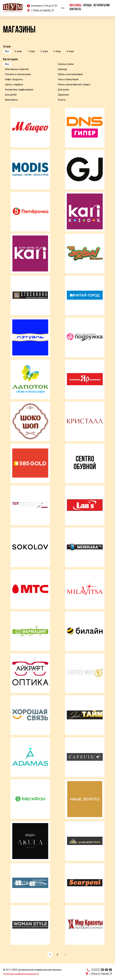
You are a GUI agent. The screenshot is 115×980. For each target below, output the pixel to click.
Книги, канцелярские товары (74, 84)
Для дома (63, 90)
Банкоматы (11, 100)
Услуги (62, 100)
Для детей (11, 95)
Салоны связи (66, 64)
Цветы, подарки (14, 84)
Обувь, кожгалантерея (70, 74)
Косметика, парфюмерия (19, 90)
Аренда (87, 5)
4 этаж (70, 51)
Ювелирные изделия (17, 69)
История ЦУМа (102, 5)
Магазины (76, 5)
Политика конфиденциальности (21, 974)
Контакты (75, 9)
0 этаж (18, 51)
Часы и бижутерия (68, 79)
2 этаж (44, 51)
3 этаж (57, 51)
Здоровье (63, 95)
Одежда (62, 69)
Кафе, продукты (14, 79)
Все (7, 51)
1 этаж (31, 51)
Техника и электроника (18, 74)
